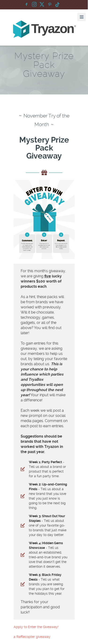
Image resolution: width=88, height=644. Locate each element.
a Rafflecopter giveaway (32, 637)
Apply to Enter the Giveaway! (36, 627)
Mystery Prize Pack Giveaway (45, 88)
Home (46, 83)
